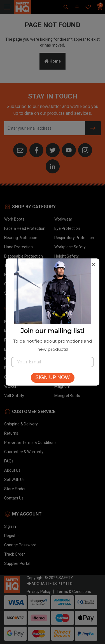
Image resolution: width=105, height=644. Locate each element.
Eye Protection (67, 228)
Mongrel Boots (67, 396)
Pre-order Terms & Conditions (30, 443)
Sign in (10, 526)
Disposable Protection (24, 256)
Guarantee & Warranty (24, 452)
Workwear (63, 219)
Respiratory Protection (74, 238)
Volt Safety (14, 396)
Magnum (62, 386)
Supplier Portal (17, 563)
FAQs (9, 461)
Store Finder (15, 489)
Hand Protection (18, 247)
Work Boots (14, 219)
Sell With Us (14, 480)
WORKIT (11, 386)
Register (12, 536)
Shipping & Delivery (21, 424)
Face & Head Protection (25, 228)
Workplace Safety (70, 247)
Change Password (20, 545)
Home (53, 61)
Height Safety (66, 256)
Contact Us (14, 498)
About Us (12, 470)
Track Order (15, 554)
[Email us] (20, 150)
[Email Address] (45, 128)
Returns (11, 433)
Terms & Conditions (74, 592)
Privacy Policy (39, 592)
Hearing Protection (21, 238)
